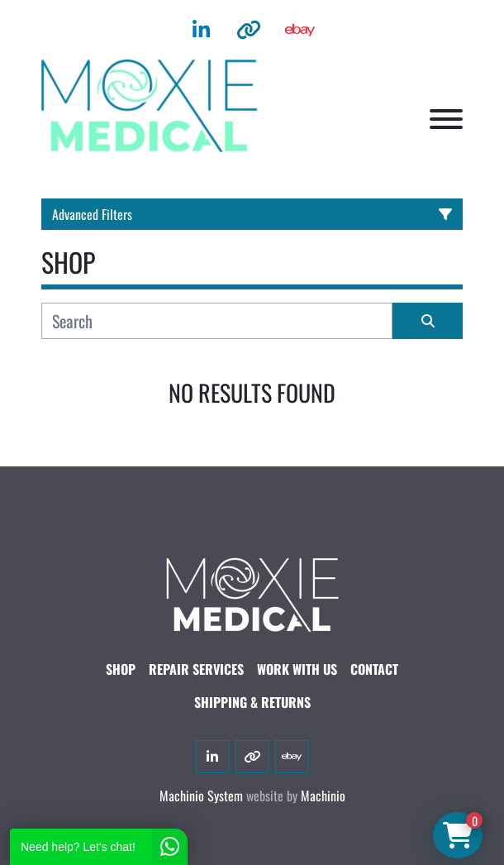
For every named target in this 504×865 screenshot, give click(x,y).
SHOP (121, 669)
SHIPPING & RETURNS (252, 702)
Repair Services (196, 669)
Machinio (323, 796)
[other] (249, 30)
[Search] (217, 321)
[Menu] (446, 119)
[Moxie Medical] (252, 592)
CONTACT (374, 669)
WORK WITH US (297, 669)
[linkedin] (201, 30)
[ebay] (300, 30)
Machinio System (201, 796)
